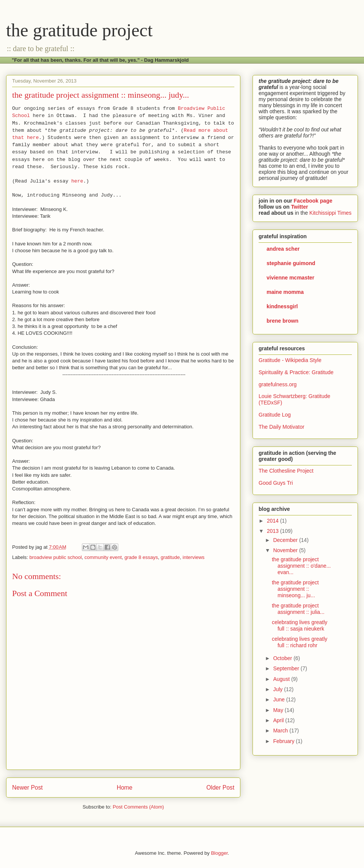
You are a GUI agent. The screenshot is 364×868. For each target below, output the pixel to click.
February (284, 741)
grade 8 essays (141, 557)
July (278, 689)
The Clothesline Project (286, 471)
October (283, 658)
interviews (194, 557)
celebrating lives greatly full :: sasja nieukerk (300, 625)
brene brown (282, 321)
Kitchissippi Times (330, 213)
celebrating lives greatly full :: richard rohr (300, 642)
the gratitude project (79, 30)
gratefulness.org (278, 384)
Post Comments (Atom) (138, 807)
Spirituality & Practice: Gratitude (296, 372)
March (281, 731)
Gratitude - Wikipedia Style (290, 360)
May (279, 710)
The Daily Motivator (282, 427)
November (286, 550)
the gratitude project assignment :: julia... (298, 609)
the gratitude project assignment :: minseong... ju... (295, 589)
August (282, 679)
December (286, 540)
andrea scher (283, 249)
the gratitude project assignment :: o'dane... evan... (301, 566)
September (287, 668)
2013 (274, 531)
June (279, 699)
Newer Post (27, 788)
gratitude (170, 557)
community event (103, 557)
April (279, 720)
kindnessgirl (282, 306)
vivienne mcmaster (290, 278)
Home (125, 788)
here (77, 181)
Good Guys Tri (276, 483)
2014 (274, 521)
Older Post (220, 788)
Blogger (219, 853)
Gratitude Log (275, 415)
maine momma (285, 292)
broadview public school (56, 557)
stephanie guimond (291, 263)
